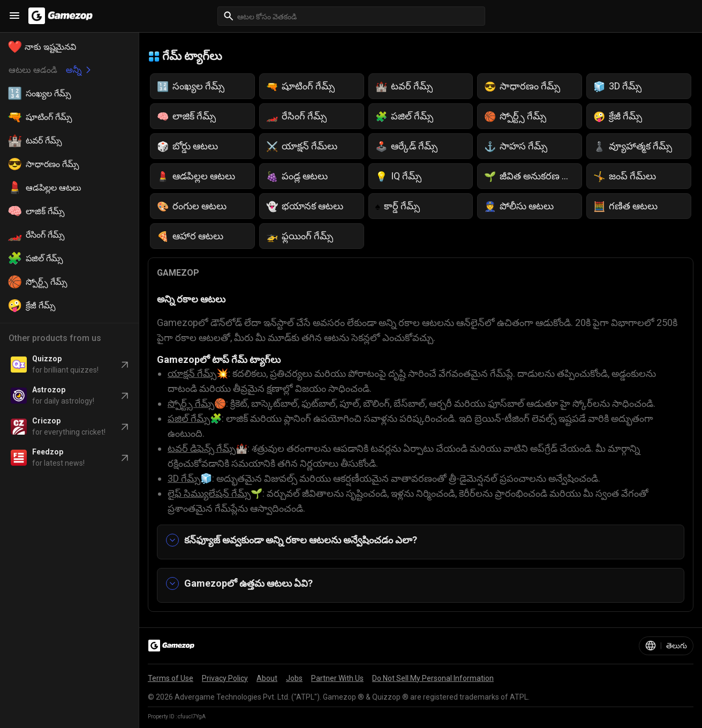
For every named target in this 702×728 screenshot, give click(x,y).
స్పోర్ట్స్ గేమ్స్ (191, 403)
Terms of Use (171, 678)
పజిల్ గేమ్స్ (189, 418)
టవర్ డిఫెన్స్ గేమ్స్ (202, 448)
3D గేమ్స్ (184, 478)
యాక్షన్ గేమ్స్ (192, 373)
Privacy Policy (225, 678)
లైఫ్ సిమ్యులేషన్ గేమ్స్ (209, 493)
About (267, 678)
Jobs (294, 678)
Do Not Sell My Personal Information (433, 678)
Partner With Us (337, 678)
